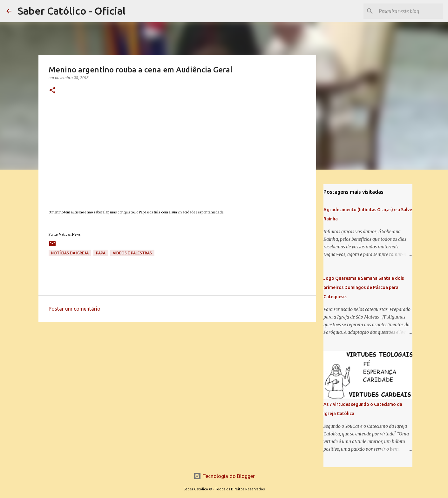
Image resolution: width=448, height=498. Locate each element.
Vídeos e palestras (132, 253)
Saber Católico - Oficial (72, 11)
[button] (52, 91)
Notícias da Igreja (70, 253)
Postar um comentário (75, 309)
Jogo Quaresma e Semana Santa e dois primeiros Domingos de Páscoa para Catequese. (364, 287)
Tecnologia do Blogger (224, 476)
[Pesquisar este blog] (410, 11)
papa (101, 253)
